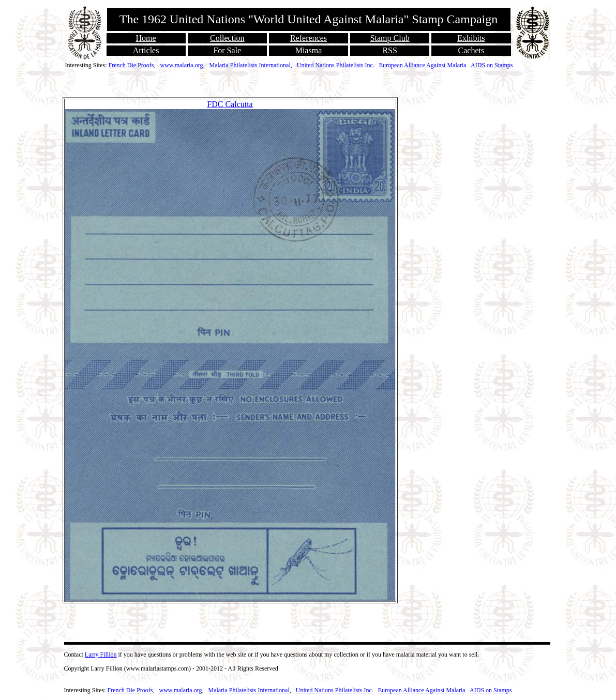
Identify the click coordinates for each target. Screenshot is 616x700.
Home (146, 38)
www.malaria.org (181, 65)
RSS (389, 50)
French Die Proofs (131, 65)
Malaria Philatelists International (250, 65)
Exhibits (471, 38)
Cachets (471, 50)
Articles (146, 50)
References (309, 38)
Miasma (309, 50)
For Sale (227, 50)
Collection (227, 38)
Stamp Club (390, 38)
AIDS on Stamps (492, 65)
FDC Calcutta (230, 104)
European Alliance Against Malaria (423, 65)
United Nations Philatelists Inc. (336, 65)
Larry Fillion (101, 655)
